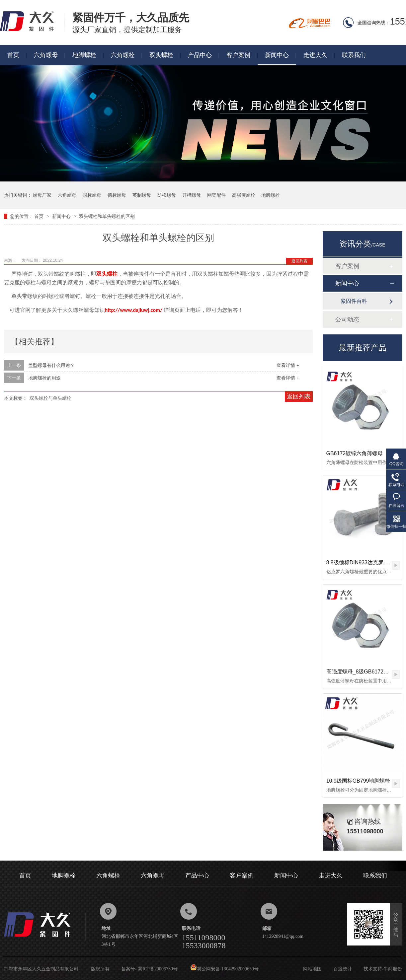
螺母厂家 (42, 195)
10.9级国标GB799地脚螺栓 (358, 781)
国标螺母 (92, 195)
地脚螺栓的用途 (44, 378)
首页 (13, 55)
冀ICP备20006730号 (158, 969)
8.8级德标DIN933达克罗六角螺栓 (366, 562)
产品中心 (200, 55)
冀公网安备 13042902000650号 (224, 969)
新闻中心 (277, 55)
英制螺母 (142, 195)
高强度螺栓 (244, 195)
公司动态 (347, 319)
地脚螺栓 (84, 55)
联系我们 (354, 55)
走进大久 (315, 55)
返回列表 (299, 261)
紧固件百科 (354, 301)
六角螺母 (46, 55)
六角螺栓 (123, 55)
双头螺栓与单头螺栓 (50, 398)
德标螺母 (117, 195)
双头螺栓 (161, 55)
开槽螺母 (192, 195)
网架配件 (216, 195)
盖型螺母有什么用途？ (51, 365)
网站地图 (312, 969)
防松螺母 (167, 195)
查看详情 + (288, 365)
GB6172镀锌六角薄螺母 (355, 453)
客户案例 (238, 55)
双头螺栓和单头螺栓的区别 (107, 216)
